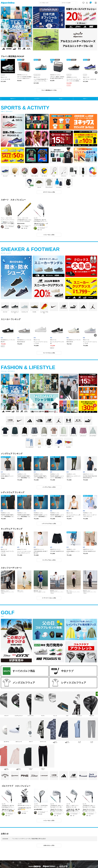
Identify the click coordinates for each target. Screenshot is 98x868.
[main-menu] (96, 3)
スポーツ (12, 99)
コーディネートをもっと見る (49, 598)
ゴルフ (85, 99)
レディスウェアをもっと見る (49, 524)
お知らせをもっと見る (49, 845)
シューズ (36, 99)
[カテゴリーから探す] (69, 3)
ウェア (60, 99)
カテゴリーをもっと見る (49, 192)
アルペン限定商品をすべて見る (49, 90)
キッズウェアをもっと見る (49, 560)
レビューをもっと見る (49, 235)
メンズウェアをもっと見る (49, 487)
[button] (96, 73)
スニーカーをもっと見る (49, 353)
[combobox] (49, 3)
